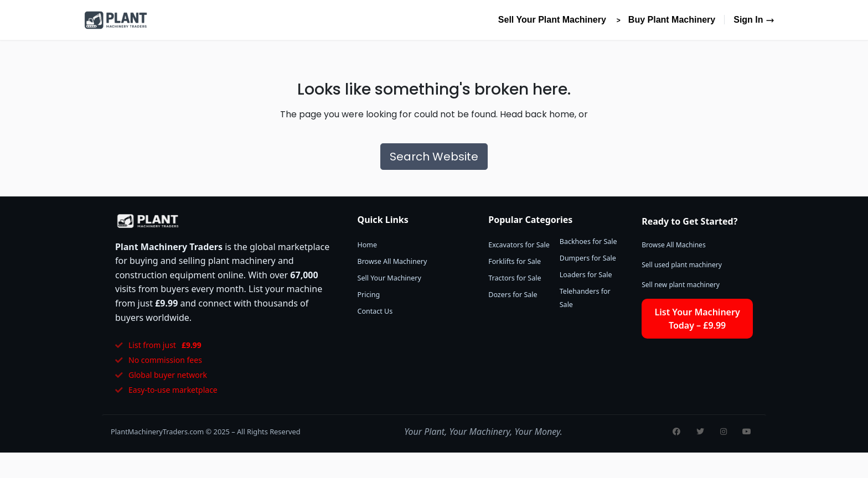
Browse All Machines (673, 245)
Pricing (369, 295)
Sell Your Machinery (389, 278)
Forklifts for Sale (515, 261)
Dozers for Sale (513, 295)
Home (368, 245)
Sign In (754, 20)
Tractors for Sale (515, 278)
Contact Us (375, 311)
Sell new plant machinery (681, 285)
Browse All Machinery (392, 261)
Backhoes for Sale (588, 241)
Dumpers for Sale (588, 258)
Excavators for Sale (519, 245)
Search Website (434, 157)
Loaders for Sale (586, 275)
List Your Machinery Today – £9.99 (697, 319)
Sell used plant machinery (682, 265)
